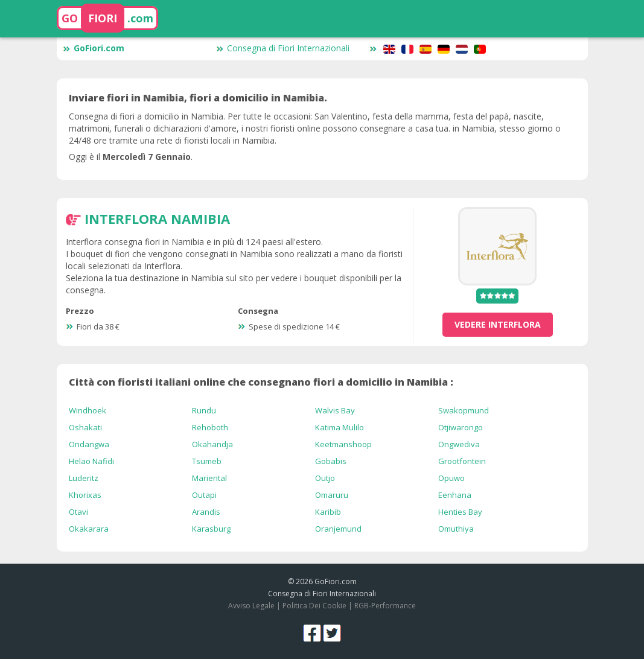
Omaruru (332, 495)
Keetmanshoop (343, 444)
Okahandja (212, 444)
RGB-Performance (385, 606)
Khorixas (85, 495)
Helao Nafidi (91, 461)
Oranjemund (338, 529)
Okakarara (89, 529)
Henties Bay (460, 512)
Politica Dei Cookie (314, 606)
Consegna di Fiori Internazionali (283, 48)
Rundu (204, 410)
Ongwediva (459, 444)
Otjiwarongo (461, 427)
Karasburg (211, 529)
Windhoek (88, 410)
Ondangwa (89, 444)
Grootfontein (462, 461)
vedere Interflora (498, 324)
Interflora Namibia (157, 218)
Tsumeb (207, 461)
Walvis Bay (335, 410)
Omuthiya (456, 529)
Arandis (206, 512)
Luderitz (84, 478)
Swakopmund (464, 410)
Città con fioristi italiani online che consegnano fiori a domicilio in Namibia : (261, 382)
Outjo (325, 478)
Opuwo (451, 478)
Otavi (78, 512)
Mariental (209, 478)
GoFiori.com (94, 48)
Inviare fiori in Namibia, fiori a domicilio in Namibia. (198, 98)
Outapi (204, 495)
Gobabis (331, 461)
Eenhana (455, 495)
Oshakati (85, 427)
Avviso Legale (251, 606)
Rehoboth (210, 427)
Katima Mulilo (340, 427)
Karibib (328, 512)
